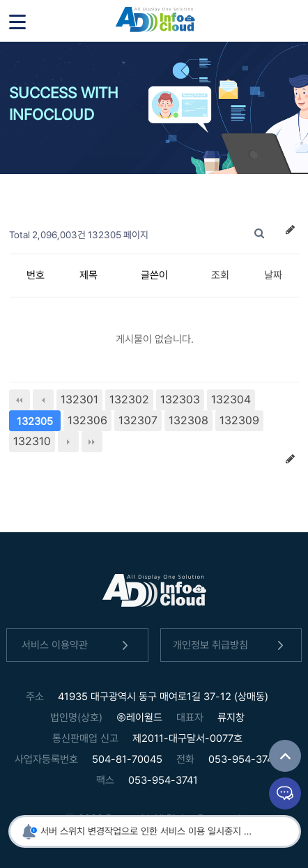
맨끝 (92, 442)
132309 (239, 420)
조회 (220, 275)
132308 (188, 420)
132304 (231, 400)
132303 (180, 400)
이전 (43, 400)
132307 (138, 420)
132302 (129, 400)
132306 (87, 420)
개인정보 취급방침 (231, 645)
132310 (32, 441)
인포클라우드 (155, 21)
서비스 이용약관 (77, 645)
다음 (68, 442)
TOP (285, 756)
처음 (20, 400)
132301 (79, 400)
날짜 (273, 275)
